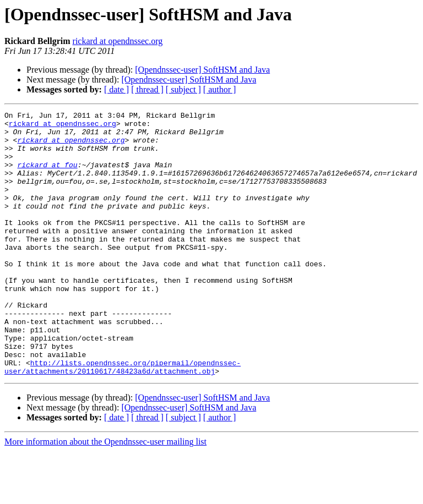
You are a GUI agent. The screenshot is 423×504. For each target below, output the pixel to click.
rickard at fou (47, 176)
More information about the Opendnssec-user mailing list (105, 494)
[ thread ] (147, 89)
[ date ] (116, 89)
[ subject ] (183, 89)
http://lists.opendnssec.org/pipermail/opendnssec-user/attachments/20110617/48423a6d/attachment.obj (123, 419)
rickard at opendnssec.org (118, 41)
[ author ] (220, 89)
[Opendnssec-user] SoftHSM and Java (202, 70)
